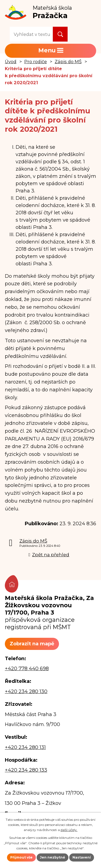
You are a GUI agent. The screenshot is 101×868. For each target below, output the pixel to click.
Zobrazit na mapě (32, 644)
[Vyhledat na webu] (31, 34)
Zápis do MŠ (68, 62)
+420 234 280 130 (26, 691)
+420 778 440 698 (27, 669)
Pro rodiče (36, 62)
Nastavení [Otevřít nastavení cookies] (82, 857)
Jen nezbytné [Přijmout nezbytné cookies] (53, 857)
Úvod (11, 62)
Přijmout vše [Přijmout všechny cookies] (21, 857)
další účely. (69, 830)
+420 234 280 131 (25, 747)
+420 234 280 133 (26, 770)
